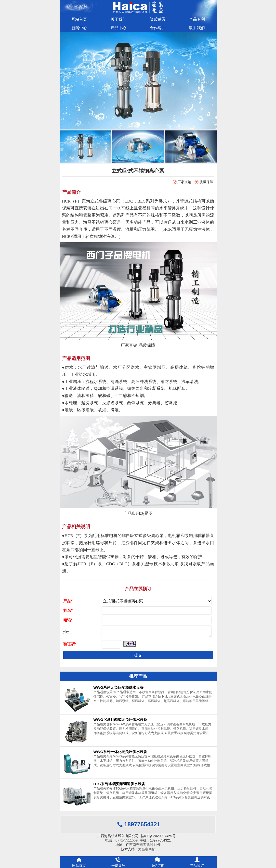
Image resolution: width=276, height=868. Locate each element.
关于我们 (118, 19)
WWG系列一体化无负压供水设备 (120, 754)
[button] (212, 81)
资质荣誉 (158, 19)
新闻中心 (79, 28)
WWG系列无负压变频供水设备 (119, 689)
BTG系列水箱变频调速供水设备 (119, 786)
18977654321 (142, 826)
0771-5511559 (127, 842)
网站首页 (79, 19)
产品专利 (197, 19)
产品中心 (118, 28)
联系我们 (197, 28)
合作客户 (158, 28)
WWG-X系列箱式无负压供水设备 (120, 721)
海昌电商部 (147, 851)
